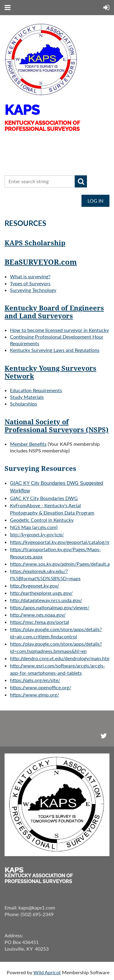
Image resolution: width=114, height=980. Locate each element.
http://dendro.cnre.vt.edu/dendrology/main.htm (60, 658)
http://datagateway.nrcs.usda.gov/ (46, 600)
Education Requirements (36, 390)
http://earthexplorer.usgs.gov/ (41, 593)
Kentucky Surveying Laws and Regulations (55, 350)
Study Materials (27, 397)
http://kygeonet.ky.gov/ (35, 586)
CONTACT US (26, 164)
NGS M (34, 527)
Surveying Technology (33, 290)
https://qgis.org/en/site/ (35, 680)
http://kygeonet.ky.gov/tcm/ (37, 535)
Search (81, 181)
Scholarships (24, 404)
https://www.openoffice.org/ (41, 687)
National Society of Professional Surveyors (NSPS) (57, 426)
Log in (95, 201)
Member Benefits (28, 444)
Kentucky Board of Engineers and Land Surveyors (54, 312)
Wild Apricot (47, 972)
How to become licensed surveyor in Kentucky (59, 330)
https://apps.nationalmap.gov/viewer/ (50, 607)
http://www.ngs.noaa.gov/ (38, 615)
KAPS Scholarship (35, 243)
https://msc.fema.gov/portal (40, 622)
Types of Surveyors (30, 283)
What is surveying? (30, 276)
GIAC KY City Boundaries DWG (44, 498)
